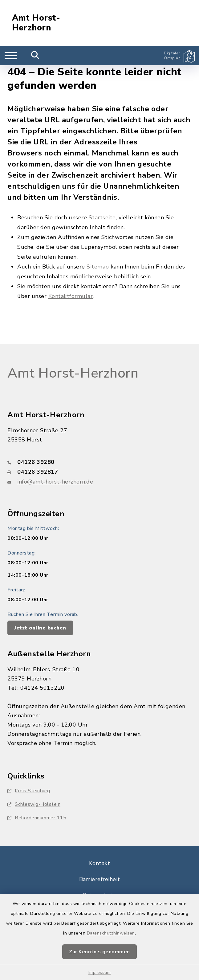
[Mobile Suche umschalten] (35, 56)
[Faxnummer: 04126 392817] (99, 472)
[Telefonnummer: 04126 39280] (99, 462)
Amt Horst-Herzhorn (36, 23)
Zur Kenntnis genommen (99, 952)
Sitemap (98, 267)
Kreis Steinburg (29, 791)
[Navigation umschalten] (11, 56)
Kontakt (100, 863)
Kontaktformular (71, 296)
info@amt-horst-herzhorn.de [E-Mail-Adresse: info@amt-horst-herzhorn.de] (55, 482)
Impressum (100, 972)
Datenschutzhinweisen (111, 933)
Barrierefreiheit (100, 879)
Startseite (102, 218)
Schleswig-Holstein (34, 804)
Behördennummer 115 (37, 818)
